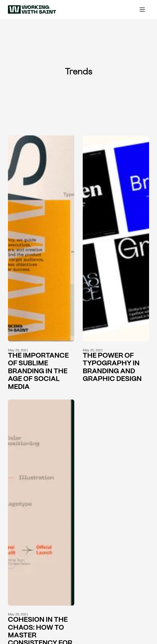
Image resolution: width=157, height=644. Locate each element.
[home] (31, 9)
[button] (142, 10)
